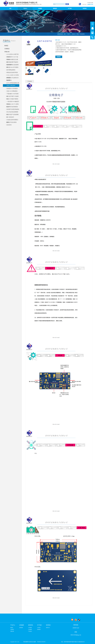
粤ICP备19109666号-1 (42, 642)
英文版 (92, 3)
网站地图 (25, 642)
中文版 (89, 3)
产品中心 (69, 34)
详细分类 (74, 34)
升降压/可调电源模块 (81, 34)
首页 (10, 8)
